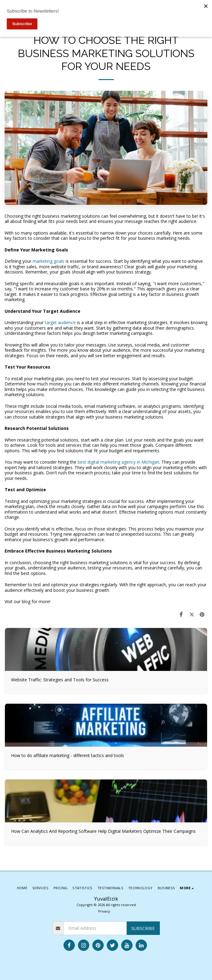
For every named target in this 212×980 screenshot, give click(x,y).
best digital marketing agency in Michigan (118, 462)
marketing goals (48, 261)
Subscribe (143, 928)
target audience (60, 322)
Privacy (104, 911)
